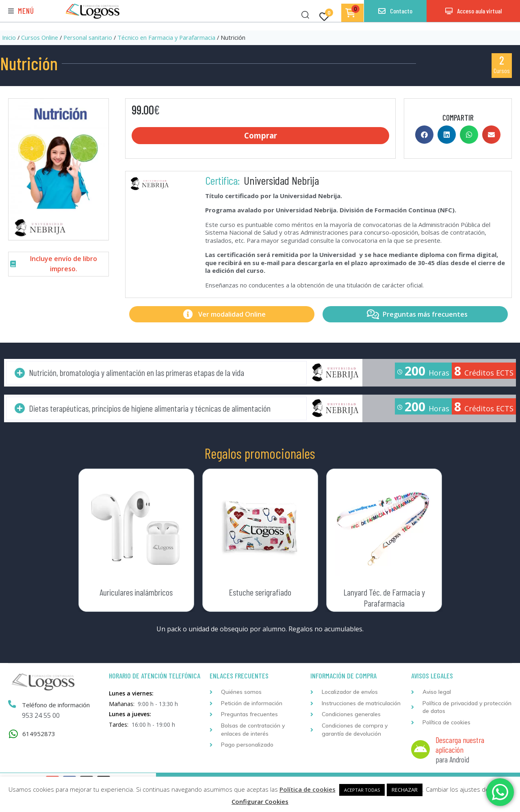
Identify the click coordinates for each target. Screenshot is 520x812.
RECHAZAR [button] (405, 790)
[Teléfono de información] (13, 706)
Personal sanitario (88, 37)
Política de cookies (308, 789)
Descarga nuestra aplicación (460, 746)
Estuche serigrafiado (260, 594)
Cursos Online (40, 37)
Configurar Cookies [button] (260, 801)
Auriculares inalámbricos (136, 594)
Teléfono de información (57, 706)
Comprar (261, 136)
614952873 (39, 735)
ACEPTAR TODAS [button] (362, 790)
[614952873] (13, 735)
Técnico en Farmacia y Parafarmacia (166, 37)
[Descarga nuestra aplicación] (420, 751)
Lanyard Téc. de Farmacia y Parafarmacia (384, 599)
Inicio (9, 37)
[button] (21, 11)
